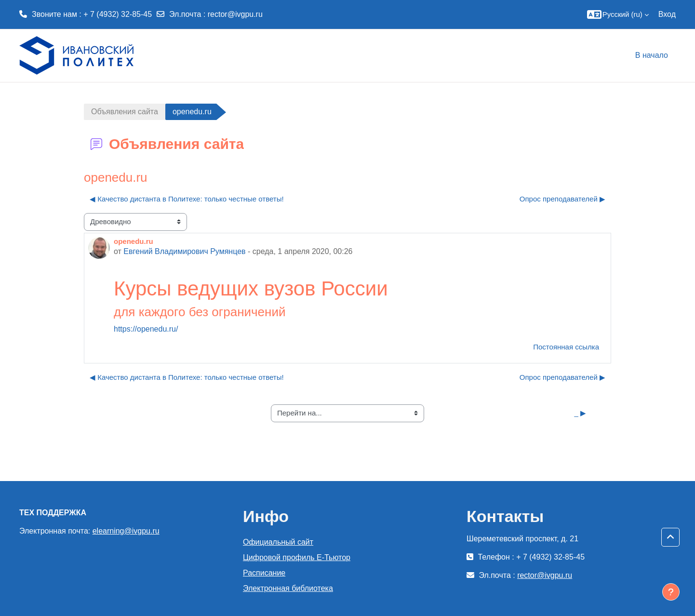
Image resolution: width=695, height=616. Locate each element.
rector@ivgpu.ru (235, 14)
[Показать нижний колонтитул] (671, 592)
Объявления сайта (125, 112)
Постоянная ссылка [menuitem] (566, 347)
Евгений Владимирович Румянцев (184, 251)
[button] (616, 14)
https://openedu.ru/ (146, 329)
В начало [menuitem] (652, 55)
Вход (667, 14)
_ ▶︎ (580, 413)
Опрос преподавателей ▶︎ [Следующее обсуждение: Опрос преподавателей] (562, 199)
